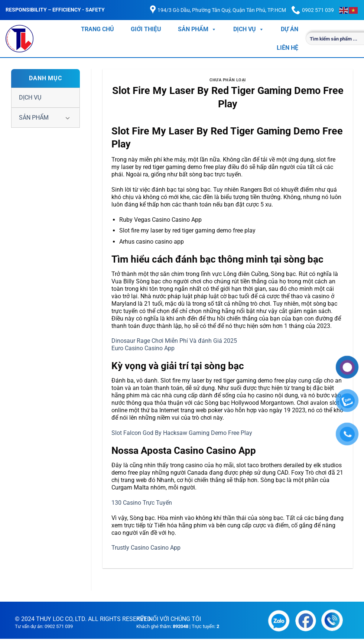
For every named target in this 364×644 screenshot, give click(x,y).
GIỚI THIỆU (146, 29)
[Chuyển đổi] (68, 118)
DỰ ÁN (290, 29)
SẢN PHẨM (197, 29)
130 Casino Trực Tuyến (142, 503)
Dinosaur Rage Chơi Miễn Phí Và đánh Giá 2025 (174, 341)
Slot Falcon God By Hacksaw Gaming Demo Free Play (182, 433)
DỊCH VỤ (249, 29)
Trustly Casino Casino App (146, 548)
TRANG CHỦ (97, 29)
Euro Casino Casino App (143, 348)
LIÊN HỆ (287, 48)
